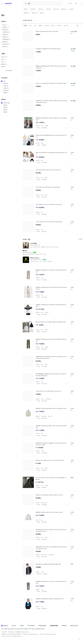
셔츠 (42, 537)
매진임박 (5, 108)
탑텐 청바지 (33, 9)
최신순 (30, 25)
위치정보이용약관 (42, 626)
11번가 (4, 57)
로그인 (70, 3)
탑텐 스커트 (56, 9)
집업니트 (50, 416)
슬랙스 (46, 178)
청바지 (46, 195)
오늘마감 (5, 112)
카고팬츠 (47, 126)
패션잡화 (5, 42)
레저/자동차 (6, 44)
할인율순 (40, 25)
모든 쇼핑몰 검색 (9, 71)
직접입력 (5, 93)
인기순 (25, 25)
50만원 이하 (6, 90)
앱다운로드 (6, 626)
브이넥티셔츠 (48, 399)
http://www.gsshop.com (35, 245)
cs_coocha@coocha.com (32, 634)
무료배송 (5, 105)
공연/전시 (5, 47)
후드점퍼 (47, 312)
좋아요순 (53, 25)
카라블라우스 (52, 555)
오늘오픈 (5, 110)
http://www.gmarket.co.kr (28, 252)
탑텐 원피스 (26, 13)
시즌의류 (5, 34)
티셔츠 (43, 399)
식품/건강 (6, 37)
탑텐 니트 (42, 13)
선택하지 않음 (6, 103)
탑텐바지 (26, 9)
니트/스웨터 (44, 416)
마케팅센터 (64, 626)
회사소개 (14, 626)
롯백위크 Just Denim (35, 258)
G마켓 (3, 67)
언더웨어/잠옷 (6, 39)
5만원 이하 (6, 86)
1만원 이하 (6, 84)
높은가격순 (66, 25)
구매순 (35, 25)
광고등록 (80, 239)
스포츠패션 (6, 32)
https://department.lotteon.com (37, 260)
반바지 (46, 468)
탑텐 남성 (71, 9)
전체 (4, 81)
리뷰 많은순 (47, 25)
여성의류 (5, 30)
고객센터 (22, 626)
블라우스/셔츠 (44, 503)
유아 (5, 25)
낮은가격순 (59, 25)
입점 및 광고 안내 (74, 626)
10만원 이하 (6, 88)
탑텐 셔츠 (49, 9)
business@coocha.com (51, 634)
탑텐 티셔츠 (41, 9)
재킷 (42, 607)
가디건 (43, 451)
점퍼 (42, 143)
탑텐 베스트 (64, 9)
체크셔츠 (47, 537)
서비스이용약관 (31, 626)
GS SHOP (33, 243)
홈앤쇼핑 (4, 64)
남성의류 (6, 27)
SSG (3, 59)
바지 (42, 126)
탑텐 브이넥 (34, 13)
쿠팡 (3, 62)
